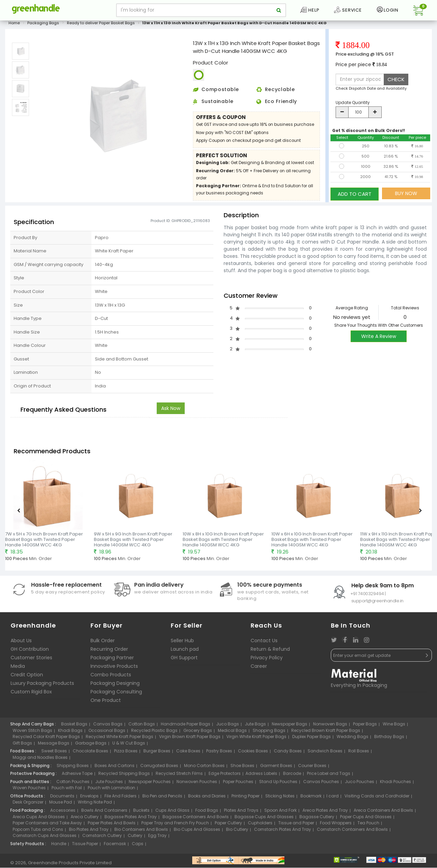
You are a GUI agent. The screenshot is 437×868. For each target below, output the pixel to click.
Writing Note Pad (95, 804)
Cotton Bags (142, 726)
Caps (138, 846)
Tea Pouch (368, 825)
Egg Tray (157, 838)
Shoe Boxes (242, 768)
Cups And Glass (172, 812)
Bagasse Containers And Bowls (196, 819)
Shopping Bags (269, 732)
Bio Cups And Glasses (197, 831)
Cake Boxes (188, 753)
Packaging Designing (115, 686)
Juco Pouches (360, 784)
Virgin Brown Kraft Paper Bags (190, 739)
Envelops (89, 798)
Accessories (63, 812)
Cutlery (135, 838)
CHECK (396, 82)
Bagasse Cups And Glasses (264, 819)
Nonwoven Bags (330, 726)
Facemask (115, 846)
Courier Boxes (312, 768)
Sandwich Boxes (325, 753)
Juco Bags (228, 726)
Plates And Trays (241, 812)
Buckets (141, 812)
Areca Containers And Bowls (383, 812)
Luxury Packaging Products (42, 686)
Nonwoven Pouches (197, 784)
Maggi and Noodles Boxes (40, 760)
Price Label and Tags (329, 776)
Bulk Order (103, 643)
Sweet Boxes (54, 753)
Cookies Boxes (253, 753)
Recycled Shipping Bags (124, 776)
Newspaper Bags (290, 726)
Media (18, 668)
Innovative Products (114, 668)
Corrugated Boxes (159, 768)
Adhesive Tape (77, 776)
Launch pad (185, 651)
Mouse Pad (61, 804)
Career (259, 668)
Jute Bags (255, 726)
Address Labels (261, 776)
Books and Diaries (207, 798)
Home (14, 25)
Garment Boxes (276, 768)
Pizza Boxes (126, 753)
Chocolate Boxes (90, 753)
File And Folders (121, 798)
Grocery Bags (198, 732)
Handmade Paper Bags (186, 726)
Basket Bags (74, 726)
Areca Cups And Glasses (39, 819)
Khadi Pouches (396, 784)
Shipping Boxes (73, 768)
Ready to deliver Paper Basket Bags (101, 25)
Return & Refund (270, 651)
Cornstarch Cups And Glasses (45, 838)
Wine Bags (394, 726)
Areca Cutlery (85, 819)
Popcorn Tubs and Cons (38, 831)
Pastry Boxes (219, 753)
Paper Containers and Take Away (47, 825)
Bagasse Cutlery (317, 819)
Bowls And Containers (104, 812)
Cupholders (260, 825)
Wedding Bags (353, 739)
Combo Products (111, 677)
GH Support (184, 660)
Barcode (292, 776)
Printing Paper (245, 798)
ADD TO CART (355, 195)
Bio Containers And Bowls (141, 831)
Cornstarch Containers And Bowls (352, 831)
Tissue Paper (85, 846)
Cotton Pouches (73, 784)
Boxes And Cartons (115, 768)
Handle (59, 846)
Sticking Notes (280, 798)
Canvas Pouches (321, 784)
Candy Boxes (288, 753)
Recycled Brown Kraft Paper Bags (326, 732)
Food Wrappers (336, 825)
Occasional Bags (107, 732)
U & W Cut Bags (129, 745)
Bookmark (311, 798)
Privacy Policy (267, 660)
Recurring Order (109, 651)
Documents (62, 798)
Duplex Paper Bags (312, 739)
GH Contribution (30, 651)
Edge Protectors (225, 776)
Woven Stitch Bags (32, 732)
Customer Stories (31, 660)
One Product (106, 703)
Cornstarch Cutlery (102, 838)
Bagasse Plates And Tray (131, 819)
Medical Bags (232, 732)
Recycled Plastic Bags (154, 732)
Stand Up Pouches (278, 784)
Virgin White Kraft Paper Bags (256, 739)
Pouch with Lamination (111, 790)
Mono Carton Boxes (204, 768)
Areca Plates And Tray (325, 812)
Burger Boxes (157, 753)
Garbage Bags (91, 745)
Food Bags (207, 812)
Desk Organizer (28, 804)
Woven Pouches (29, 790)
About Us (21, 643)
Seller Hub (182, 643)
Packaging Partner (112, 660)
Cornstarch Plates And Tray (283, 831)
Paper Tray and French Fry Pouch (175, 825)
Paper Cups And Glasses (366, 819)
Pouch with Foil (67, 790)
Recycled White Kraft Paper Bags (119, 739)
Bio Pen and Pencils (162, 798)
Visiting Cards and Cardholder (377, 798)
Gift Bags (22, 745)
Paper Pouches (238, 784)
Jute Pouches (109, 784)
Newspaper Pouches (150, 784)
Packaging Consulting (116, 694)
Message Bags (54, 745)
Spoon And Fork (280, 812)
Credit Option (27, 677)
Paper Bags (365, 726)
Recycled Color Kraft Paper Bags (46, 739)
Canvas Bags (108, 726)
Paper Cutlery (228, 825)
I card (333, 798)
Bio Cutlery (237, 831)
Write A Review (379, 339)
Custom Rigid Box (31, 694)
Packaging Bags (43, 25)
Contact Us (264, 643)
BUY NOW (406, 195)
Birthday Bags (389, 739)
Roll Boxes (359, 753)
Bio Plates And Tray (89, 831)
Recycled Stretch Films (179, 776)
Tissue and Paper (296, 825)
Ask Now (171, 410)
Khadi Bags (70, 732)
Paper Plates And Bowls (112, 825)
